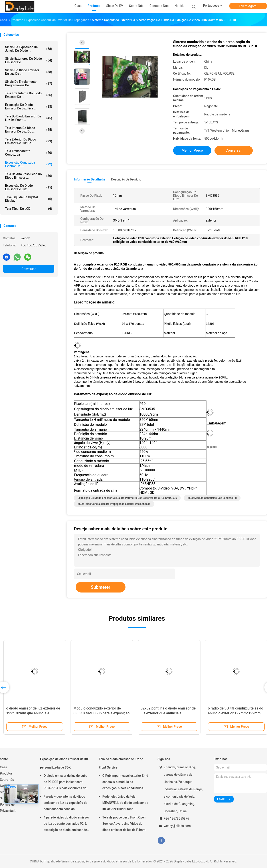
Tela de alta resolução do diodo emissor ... (29, 176)
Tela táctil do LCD (29, 209)
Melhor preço (192, 150)
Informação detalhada (89, 179)
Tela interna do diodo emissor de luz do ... (29, 130)
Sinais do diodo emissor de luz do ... (29, 72)
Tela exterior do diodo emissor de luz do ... (29, 141)
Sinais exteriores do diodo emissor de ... (29, 60)
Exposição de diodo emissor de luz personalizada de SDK (64, 763)
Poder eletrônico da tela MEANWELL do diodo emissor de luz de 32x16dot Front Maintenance (125, 803)
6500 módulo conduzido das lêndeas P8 (212, 498)
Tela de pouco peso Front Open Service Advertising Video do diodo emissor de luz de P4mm (124, 824)
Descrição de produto (126, 179)
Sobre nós (7, 780)
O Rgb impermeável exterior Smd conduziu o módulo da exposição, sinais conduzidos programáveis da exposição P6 (125, 783)
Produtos (6, 773)
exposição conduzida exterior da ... (29, 164)
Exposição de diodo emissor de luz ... (29, 187)
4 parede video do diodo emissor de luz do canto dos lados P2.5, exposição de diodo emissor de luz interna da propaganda (66, 824)
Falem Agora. (248, 6)
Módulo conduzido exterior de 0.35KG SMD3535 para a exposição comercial (101, 713)
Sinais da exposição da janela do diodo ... (29, 49)
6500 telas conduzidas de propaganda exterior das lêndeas (114, 504)
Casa (4, 767)
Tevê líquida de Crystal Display (29, 199)
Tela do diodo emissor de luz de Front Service (121, 763)
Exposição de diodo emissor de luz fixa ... (29, 107)
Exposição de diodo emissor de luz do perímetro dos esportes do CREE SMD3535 (127, 498)
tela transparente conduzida (29, 153)
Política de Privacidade (8, 808)
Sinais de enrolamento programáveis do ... (29, 83)
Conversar (29, 269)
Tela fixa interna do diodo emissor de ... (29, 95)
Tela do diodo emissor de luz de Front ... (29, 118)
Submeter (101, 587)
